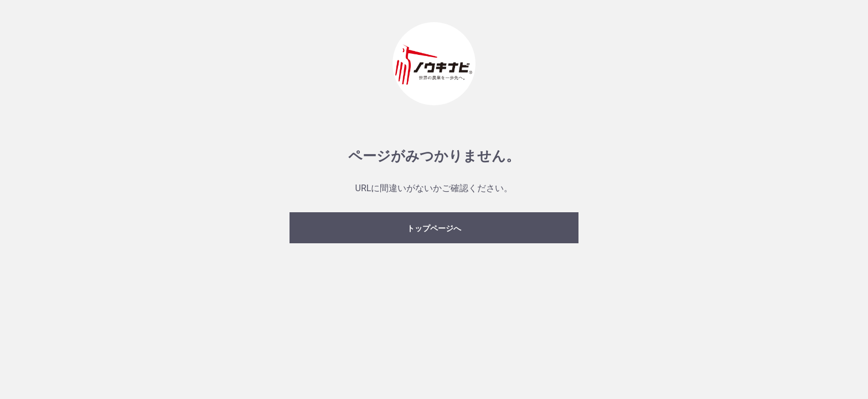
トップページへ (434, 228)
